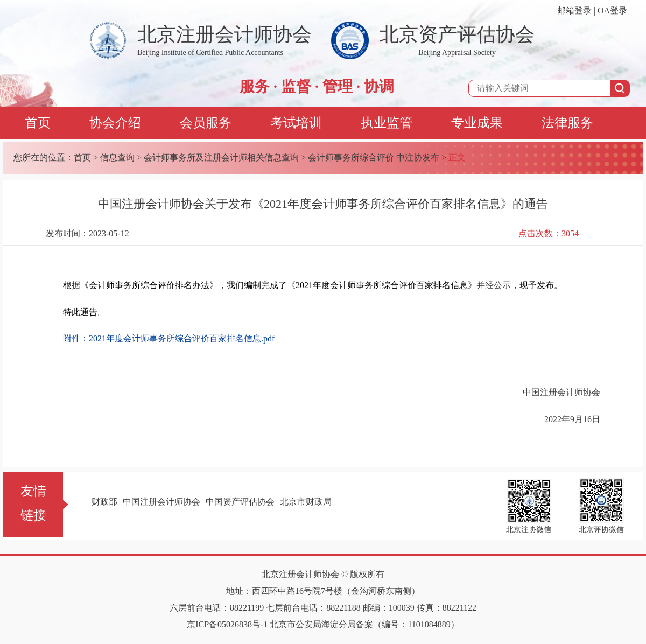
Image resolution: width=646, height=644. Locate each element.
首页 (38, 123)
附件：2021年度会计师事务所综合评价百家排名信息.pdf (169, 338)
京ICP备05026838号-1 (227, 624)
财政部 (104, 502)
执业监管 (387, 123)
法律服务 (567, 123)
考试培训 (296, 123)
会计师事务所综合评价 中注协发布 (374, 157)
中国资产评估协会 (240, 502)
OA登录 (612, 10)
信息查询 (117, 157)
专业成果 (477, 123)
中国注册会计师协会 (161, 502)
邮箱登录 (574, 10)
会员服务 (206, 123)
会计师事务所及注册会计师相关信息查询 (221, 157)
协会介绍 (115, 123)
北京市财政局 (306, 502)
